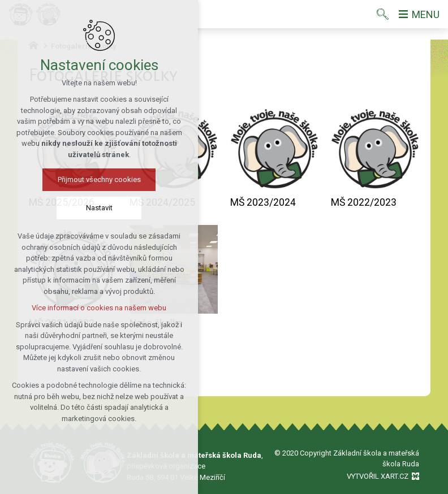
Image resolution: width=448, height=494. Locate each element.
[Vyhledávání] (383, 14)
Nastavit (98, 208)
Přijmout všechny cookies (98, 179)
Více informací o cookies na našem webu (98, 308)
